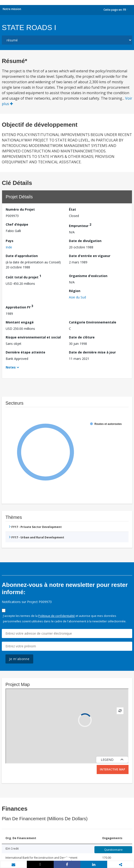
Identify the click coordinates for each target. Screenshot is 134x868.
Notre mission (12, 9)
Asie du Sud (77, 297)
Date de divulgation (85, 241)
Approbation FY (19, 307)
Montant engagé (20, 322)
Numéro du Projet (20, 209)
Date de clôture (82, 337)
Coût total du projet (23, 276)
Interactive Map (113, 769)
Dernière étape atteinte (25, 352)
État (72, 209)
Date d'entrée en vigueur (90, 256)
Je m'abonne (19, 659)
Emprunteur (80, 225)
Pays (10, 241)
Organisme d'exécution (88, 276)
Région (75, 291)
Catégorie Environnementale (93, 322)
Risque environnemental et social (33, 337)
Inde (9, 247)
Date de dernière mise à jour (92, 352)
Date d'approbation (22, 256)
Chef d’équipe (17, 224)
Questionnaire (113, 850)
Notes (11, 367)
